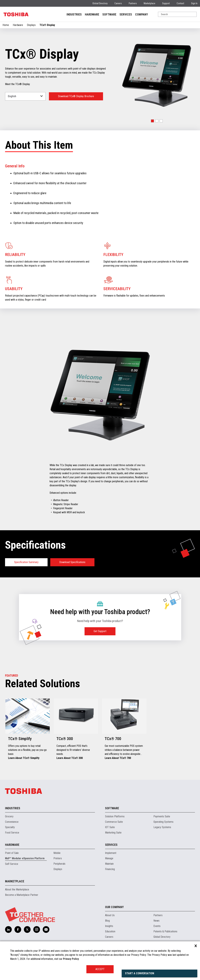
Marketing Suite (113, 833)
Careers (118, 3)
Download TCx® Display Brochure (76, 96)
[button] (152, 121)
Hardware (18, 25)
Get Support (100, 631)
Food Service (12, 833)
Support (166, 3)
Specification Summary (26, 562)
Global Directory (100, 3)
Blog (107, 921)
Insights (109, 926)
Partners (133, 3)
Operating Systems (163, 822)
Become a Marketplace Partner (22, 895)
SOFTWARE (109, 14)
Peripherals (59, 864)
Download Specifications (72, 562)
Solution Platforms (115, 816)
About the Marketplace (17, 889)
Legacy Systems (162, 827)
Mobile (57, 853)
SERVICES (126, 14)
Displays (31, 25)
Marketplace (149, 3)
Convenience (12, 822)
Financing (110, 869)
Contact (180, 3)
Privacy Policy (71, 959)
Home (6, 25)
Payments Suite (162, 816)
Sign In (194, 3)
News (156, 921)
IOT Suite (110, 827)
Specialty (10, 827)
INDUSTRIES (74, 14)
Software (112, 808)
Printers (58, 858)
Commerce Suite (114, 822)
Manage (109, 858)
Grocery (9, 816)
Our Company (114, 907)
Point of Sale (12, 853)
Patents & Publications (165, 931)
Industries (13, 808)
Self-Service (12, 864)
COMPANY (142, 14)
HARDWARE (92, 14)
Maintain (109, 864)
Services (111, 845)
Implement (111, 853)
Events (157, 926)
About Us (110, 915)
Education (110, 931)
